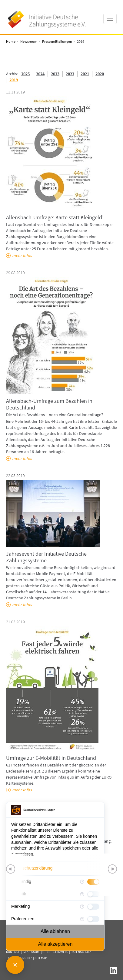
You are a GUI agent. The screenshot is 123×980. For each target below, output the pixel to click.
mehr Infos (22, 255)
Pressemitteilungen (57, 41)
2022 (70, 74)
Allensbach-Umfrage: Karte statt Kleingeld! (55, 217)
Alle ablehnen (55, 931)
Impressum (31, 952)
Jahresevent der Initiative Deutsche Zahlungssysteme (46, 557)
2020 (100, 74)
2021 (85, 74)
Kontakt (13, 952)
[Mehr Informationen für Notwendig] (82, 882)
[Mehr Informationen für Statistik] (82, 894)
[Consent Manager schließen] (15, 965)
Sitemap (41, 958)
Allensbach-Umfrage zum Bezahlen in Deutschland (49, 404)
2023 (55, 74)
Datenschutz (81, 952)
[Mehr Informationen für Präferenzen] (82, 919)
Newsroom (29, 41)
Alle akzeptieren (55, 944)
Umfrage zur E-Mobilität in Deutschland (51, 758)
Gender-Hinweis (55, 952)
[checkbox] (93, 907)
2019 (14, 80)
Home (11, 41)
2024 (40, 74)
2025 (25, 74)
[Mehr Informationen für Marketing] (82, 907)
